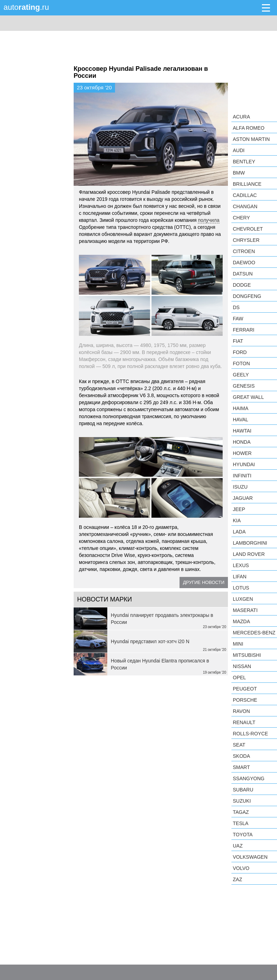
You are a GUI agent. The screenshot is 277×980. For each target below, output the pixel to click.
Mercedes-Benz (254, 633)
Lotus (241, 588)
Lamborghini (250, 543)
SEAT (239, 745)
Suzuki (242, 801)
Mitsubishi (247, 655)
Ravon (241, 711)
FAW (238, 319)
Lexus (241, 565)
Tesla (241, 823)
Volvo (241, 868)
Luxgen (243, 599)
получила (208, 220)
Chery (241, 218)
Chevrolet (248, 229)
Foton (241, 363)
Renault (244, 722)
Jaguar (243, 498)
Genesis (244, 386)
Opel (239, 678)
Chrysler (246, 240)
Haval (241, 420)
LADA (239, 532)
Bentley (244, 162)
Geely (241, 375)
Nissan (242, 666)
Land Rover (249, 554)
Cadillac (245, 195)
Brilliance (247, 184)
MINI (238, 644)
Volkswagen (250, 857)
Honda (242, 442)
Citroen (244, 251)
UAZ (238, 846)
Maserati (245, 610)
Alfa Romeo (249, 128)
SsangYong (249, 778)
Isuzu (240, 487)
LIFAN (240, 577)
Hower (242, 453)
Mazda (241, 621)
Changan (245, 206)
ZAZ (237, 879)
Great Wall (248, 397)
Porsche (245, 700)
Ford (240, 352)
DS (236, 307)
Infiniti (242, 476)
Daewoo (244, 263)
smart (241, 767)
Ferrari (244, 330)
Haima (241, 408)
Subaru (243, 790)
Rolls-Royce (250, 734)
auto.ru (26, 7)
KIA (237, 520)
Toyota (243, 835)
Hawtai (242, 431)
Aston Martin (251, 139)
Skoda (241, 756)
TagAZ (241, 812)
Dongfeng (247, 296)
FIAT (238, 341)
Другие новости (204, 582)
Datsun (243, 274)
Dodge (242, 285)
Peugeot (245, 689)
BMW (239, 173)
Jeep (239, 509)
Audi (239, 150)
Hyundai (244, 464)
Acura (241, 117)
